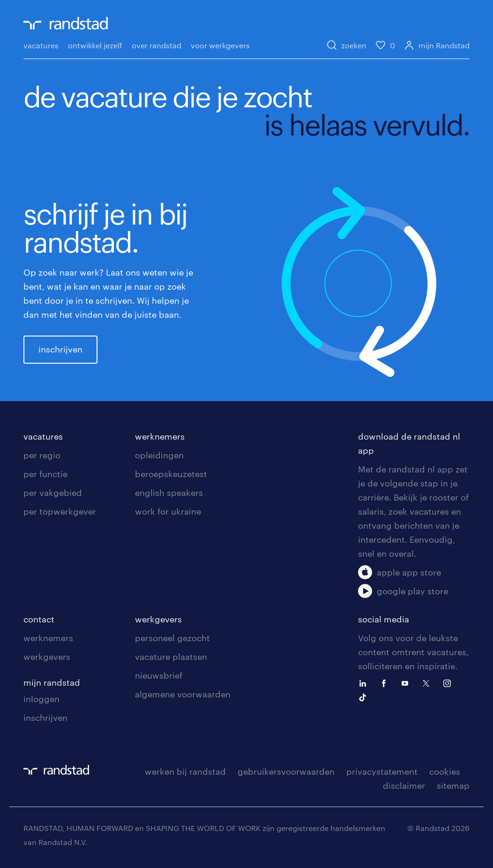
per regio (42, 455)
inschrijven (60, 349)
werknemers (160, 436)
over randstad (157, 45)
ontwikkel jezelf (95, 45)
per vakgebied (53, 493)
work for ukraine (168, 511)
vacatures (41, 45)
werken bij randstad (185, 771)
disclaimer (404, 786)
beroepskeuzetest (171, 474)
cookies (445, 771)
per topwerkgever (60, 511)
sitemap (453, 786)
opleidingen (159, 455)
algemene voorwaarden (183, 694)
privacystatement (382, 771)
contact (39, 619)
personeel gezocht (172, 638)
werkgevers (47, 657)
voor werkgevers (220, 45)
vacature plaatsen (171, 657)
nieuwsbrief (159, 675)
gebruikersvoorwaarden (286, 771)
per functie (45, 474)
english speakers (169, 493)
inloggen (41, 699)
